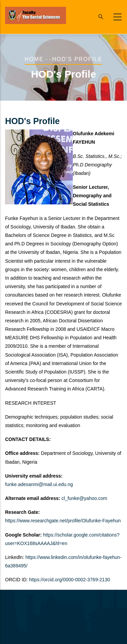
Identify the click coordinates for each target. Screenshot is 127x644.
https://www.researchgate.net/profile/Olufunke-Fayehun (63, 521)
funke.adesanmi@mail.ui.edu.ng (39, 484)
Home (34, 59)
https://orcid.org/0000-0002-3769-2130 (70, 580)
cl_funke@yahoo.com (84, 498)
